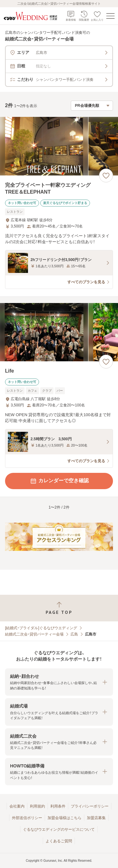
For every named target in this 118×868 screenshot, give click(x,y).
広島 (74, 634)
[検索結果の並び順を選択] (92, 106)
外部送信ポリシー (27, 818)
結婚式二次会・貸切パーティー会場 (34, 634)
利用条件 (58, 806)
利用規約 (37, 806)
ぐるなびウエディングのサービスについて (59, 829)
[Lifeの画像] (59, 332)
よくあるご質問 (59, 841)
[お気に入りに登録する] (106, 175)
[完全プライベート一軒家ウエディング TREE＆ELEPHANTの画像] (59, 146)
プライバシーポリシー (90, 806)
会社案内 (17, 806)
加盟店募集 (96, 818)
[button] (59, 682)
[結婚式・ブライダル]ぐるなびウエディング (41, 628)
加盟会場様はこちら (65, 818)
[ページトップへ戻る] (59, 608)
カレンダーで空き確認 (59, 481)
